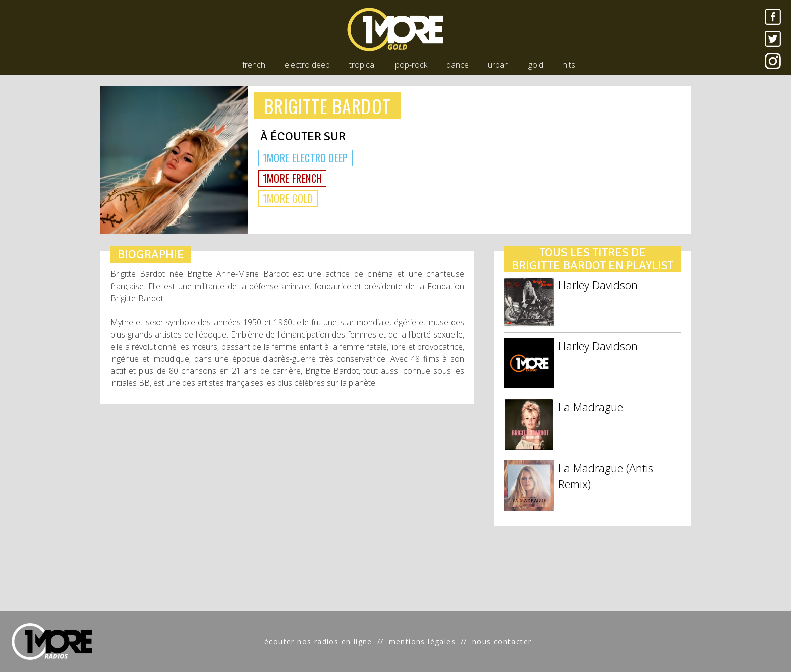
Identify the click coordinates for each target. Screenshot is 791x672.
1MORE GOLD (288, 198)
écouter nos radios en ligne (318, 641)
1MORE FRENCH (293, 178)
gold (536, 65)
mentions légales (422, 641)
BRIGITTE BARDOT (328, 106)
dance (458, 65)
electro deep (307, 65)
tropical (362, 65)
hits (569, 65)
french (254, 65)
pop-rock (411, 65)
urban (498, 65)
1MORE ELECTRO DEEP (305, 158)
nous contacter (502, 641)
